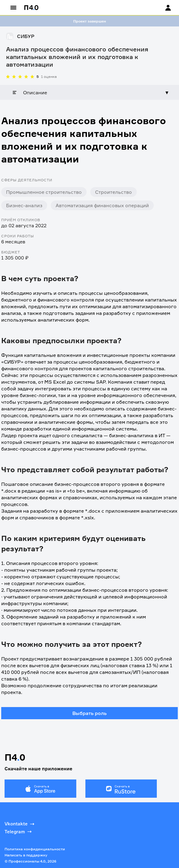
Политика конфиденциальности (35, 849)
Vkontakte (20, 824)
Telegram (19, 831)
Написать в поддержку (26, 855)
